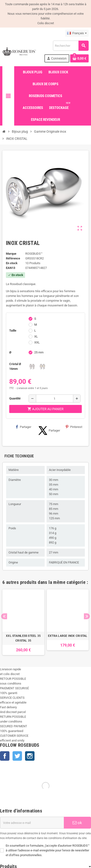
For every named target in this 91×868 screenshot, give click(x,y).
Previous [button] (4, 616)
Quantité (15, 398)
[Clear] (32, 366)
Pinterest (74, 427)
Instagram (30, 756)
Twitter (17, 756)
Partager (24, 427)
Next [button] (87, 616)
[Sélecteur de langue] (77, 33)
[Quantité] (55, 399)
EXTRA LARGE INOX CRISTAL (68, 636)
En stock (12, 263)
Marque (11, 254)
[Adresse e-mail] (32, 823)
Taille (13, 331)
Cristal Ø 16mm (15, 366)
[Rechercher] (71, 46)
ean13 (11, 268)
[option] (23, 622)
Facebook (5, 756)
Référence (13, 258)
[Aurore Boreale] (42, 366)
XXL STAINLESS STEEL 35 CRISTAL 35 (23, 638)
